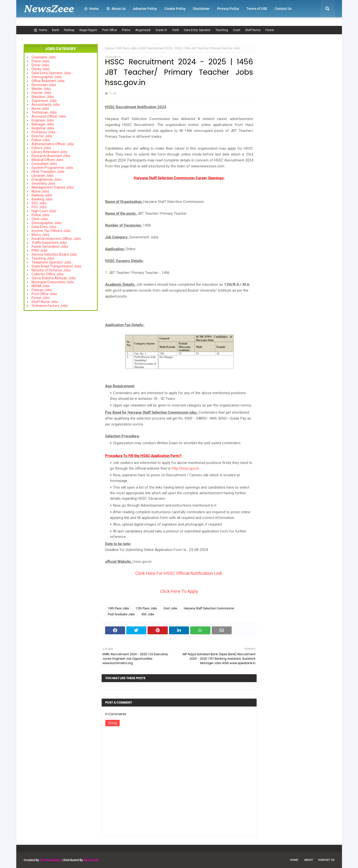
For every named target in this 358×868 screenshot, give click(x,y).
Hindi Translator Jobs (48, 172)
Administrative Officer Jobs (53, 144)
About (309, 860)
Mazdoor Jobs (43, 97)
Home (40, 30)
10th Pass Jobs (126, 48)
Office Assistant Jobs (48, 81)
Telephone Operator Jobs (51, 262)
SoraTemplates (50, 860)
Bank (56, 30)
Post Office (110, 30)
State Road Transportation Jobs (57, 266)
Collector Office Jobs (48, 274)
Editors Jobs (41, 148)
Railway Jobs (42, 195)
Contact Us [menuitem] (283, 9)
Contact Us (326, 860)
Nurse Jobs (40, 108)
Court (237, 30)
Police (126, 30)
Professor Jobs (44, 132)
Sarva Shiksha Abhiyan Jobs (54, 278)
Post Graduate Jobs (121, 614)
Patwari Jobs (42, 290)
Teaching (222, 30)
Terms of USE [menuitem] (257, 9)
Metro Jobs (40, 235)
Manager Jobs (43, 124)
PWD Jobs (39, 250)
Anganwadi (143, 30)
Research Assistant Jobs (51, 156)
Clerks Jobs (41, 69)
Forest (270, 30)
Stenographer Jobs (47, 77)
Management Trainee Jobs (53, 187)
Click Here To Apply (179, 591)
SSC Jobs (39, 203)
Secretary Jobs (43, 183)
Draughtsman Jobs (47, 179)
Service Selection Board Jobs (54, 254)
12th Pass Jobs (146, 608)
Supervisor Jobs (44, 101)
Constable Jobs (44, 57)
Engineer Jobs (43, 120)
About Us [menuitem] (116, 9)
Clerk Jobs (40, 219)
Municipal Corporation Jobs (53, 282)
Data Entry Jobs (44, 227)
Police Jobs (40, 61)
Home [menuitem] (91, 9)
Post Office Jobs (44, 294)
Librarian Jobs (43, 176)
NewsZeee (91, 860)
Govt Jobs (170, 608)
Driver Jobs (40, 65)
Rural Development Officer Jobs (56, 239)
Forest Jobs (41, 298)
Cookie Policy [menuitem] (175, 9)
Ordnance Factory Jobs (50, 306)
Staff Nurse (253, 30)
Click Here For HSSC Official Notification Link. (179, 573)
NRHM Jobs (41, 286)
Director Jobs (42, 136)
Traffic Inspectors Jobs (49, 243)
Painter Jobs (41, 93)
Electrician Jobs (44, 85)
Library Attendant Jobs (49, 152)
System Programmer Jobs (52, 168)
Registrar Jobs (43, 128)
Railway (69, 30)
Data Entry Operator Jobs (51, 73)
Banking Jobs (42, 199)
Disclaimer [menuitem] (201, 9)
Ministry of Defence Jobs (51, 270)
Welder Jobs (41, 89)
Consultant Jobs (44, 164)
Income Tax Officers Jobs (51, 231)
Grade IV (161, 30)
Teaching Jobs (43, 258)
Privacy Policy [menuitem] (228, 9)
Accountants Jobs (46, 105)
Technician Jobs (44, 112)
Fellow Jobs (41, 140)
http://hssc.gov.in (185, 468)
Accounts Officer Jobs (49, 116)
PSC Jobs (39, 207)
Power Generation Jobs (50, 247)
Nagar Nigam (88, 30)
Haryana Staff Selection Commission (209, 608)
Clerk (175, 30)
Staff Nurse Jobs (45, 302)
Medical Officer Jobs (47, 160)
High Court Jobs (44, 211)
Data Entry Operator (197, 30)
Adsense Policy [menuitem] (145, 9)
